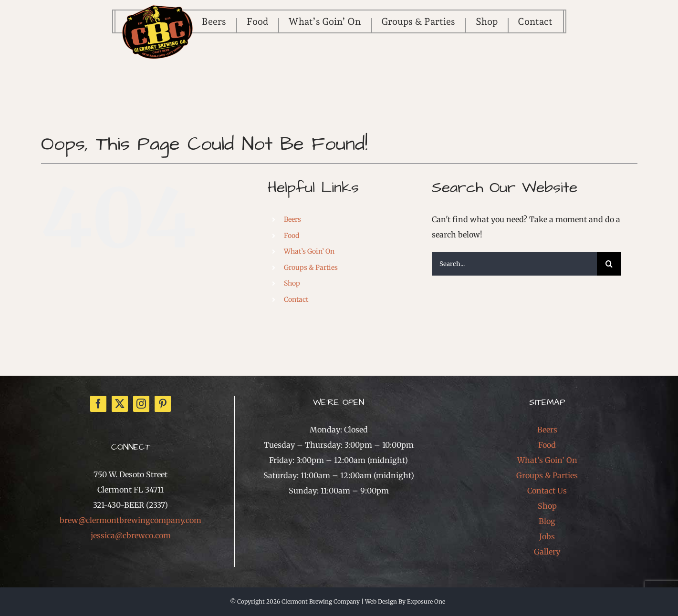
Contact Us (547, 491)
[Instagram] (141, 404)
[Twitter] (120, 404)
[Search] (609, 264)
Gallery (547, 552)
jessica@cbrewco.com (131, 535)
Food (292, 236)
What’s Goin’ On (309, 251)
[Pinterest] (163, 404)
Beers (292, 219)
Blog (547, 521)
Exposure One (426, 601)
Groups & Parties (311, 267)
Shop (292, 283)
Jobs (547, 536)
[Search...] (515, 264)
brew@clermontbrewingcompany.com (130, 520)
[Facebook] (98, 404)
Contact (296, 299)
